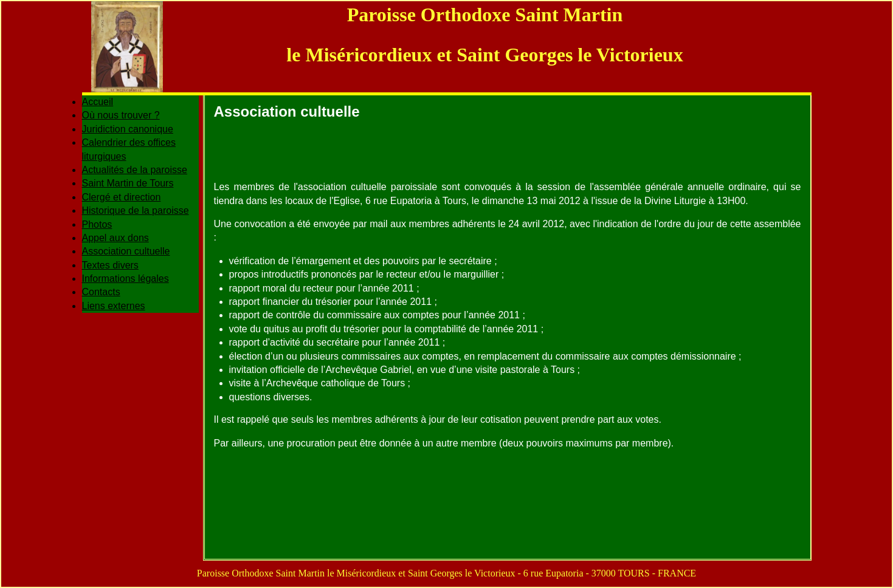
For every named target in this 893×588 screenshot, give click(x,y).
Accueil (98, 102)
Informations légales (126, 279)
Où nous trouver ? (121, 115)
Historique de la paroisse (136, 210)
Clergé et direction (122, 197)
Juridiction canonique (128, 129)
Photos (97, 224)
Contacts (101, 292)
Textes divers (110, 265)
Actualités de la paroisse (135, 170)
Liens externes (114, 306)
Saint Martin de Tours (128, 183)
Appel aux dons (116, 238)
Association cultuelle (126, 251)
